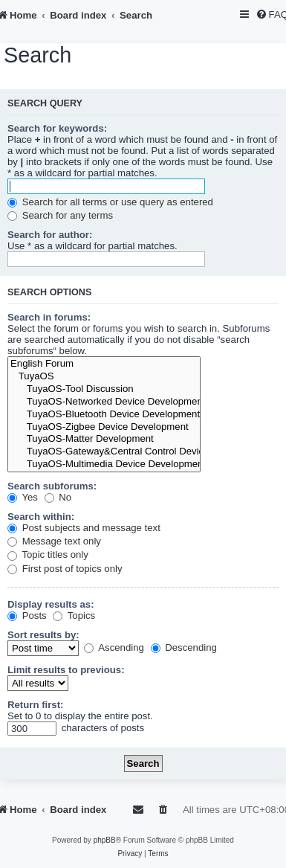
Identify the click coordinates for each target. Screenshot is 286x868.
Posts (27, 615)
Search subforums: (52, 486)
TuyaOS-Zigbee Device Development (104, 427)
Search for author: (50, 235)
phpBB (105, 840)
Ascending (114, 647)
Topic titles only (48, 554)
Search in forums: (49, 317)
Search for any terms (60, 215)
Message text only (54, 541)
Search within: (41, 517)
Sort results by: (43, 635)
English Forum (104, 364)
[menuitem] (164, 810)
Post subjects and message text (84, 528)
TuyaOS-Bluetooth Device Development (104, 415)
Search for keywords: (57, 128)
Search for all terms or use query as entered (110, 202)
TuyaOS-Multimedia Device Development (104, 464)
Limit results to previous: (66, 670)
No (58, 497)
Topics (74, 615)
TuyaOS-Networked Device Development (104, 402)
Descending (184, 647)
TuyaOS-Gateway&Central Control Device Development (104, 452)
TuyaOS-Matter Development (104, 439)
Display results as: (51, 604)
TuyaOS (104, 377)
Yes (23, 497)
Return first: (35, 705)
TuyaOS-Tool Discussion (104, 389)
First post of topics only (65, 569)
